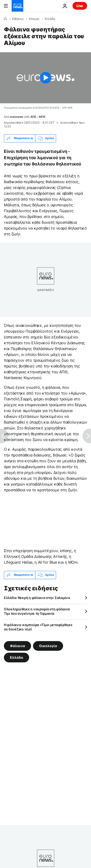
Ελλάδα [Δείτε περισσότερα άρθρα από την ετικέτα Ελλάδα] (17, 657)
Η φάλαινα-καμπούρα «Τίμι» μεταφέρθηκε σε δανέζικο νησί (38, 627)
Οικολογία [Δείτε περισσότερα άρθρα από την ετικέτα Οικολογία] (48, 646)
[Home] (5, 19)
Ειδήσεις (18, 19)
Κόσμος (34, 19)
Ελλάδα (50, 19)
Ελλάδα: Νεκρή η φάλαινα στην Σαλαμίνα (37, 598)
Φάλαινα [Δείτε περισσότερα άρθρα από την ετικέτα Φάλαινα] (17, 646)
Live (80, 6)
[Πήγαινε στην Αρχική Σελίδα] (17, 6)
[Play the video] (45, 78)
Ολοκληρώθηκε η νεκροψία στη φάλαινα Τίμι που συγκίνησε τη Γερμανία (37, 611)
